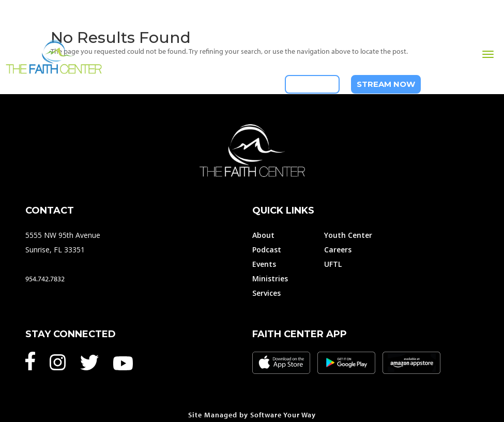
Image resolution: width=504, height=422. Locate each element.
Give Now (312, 84)
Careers (338, 250)
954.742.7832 (45, 279)
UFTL (333, 264)
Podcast (267, 250)
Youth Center (348, 235)
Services (266, 293)
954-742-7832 (465, 84)
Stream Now (386, 84)
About (263, 235)
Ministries (270, 278)
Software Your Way (283, 415)
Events (264, 264)
